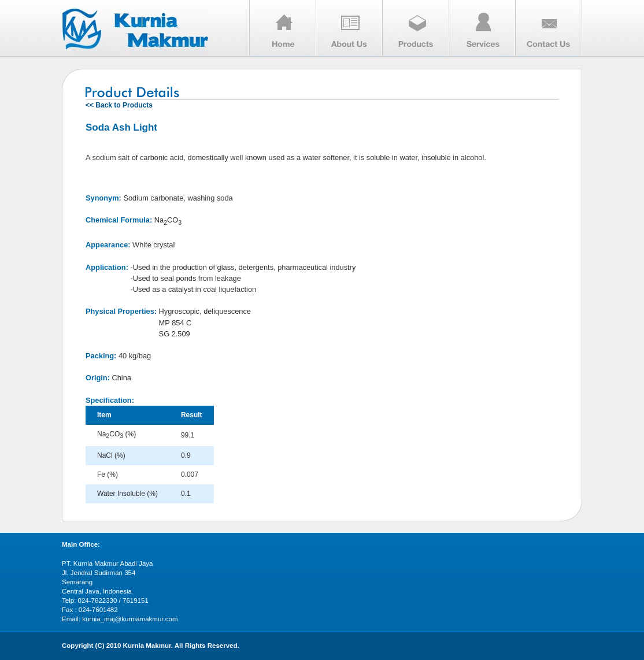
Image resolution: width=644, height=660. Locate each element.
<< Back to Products (119, 105)
